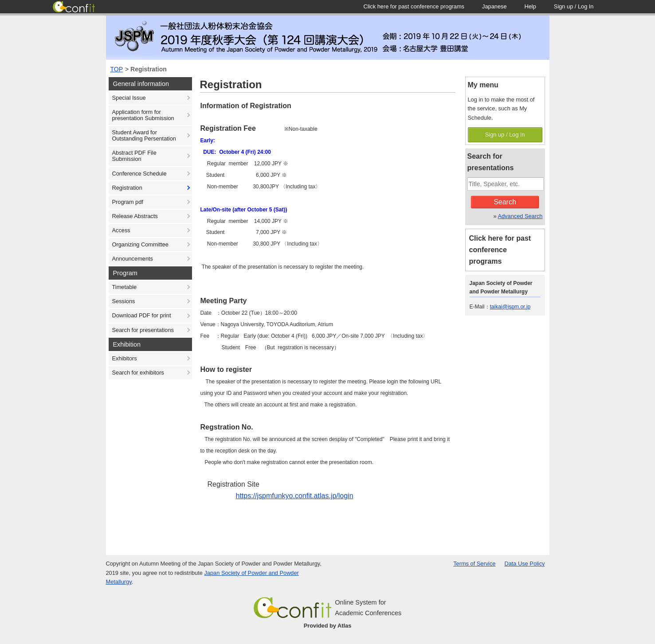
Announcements (133, 259)
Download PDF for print (142, 315)
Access (121, 230)
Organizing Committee (140, 244)
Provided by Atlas (328, 626)
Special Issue (129, 98)
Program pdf (128, 202)
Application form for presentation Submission (143, 115)
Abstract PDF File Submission (134, 156)
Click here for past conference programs (500, 250)
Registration (149, 69)
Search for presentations (143, 330)
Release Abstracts (135, 216)
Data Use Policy (524, 564)
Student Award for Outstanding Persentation (144, 135)
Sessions (124, 301)
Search (505, 202)
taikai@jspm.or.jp (510, 307)
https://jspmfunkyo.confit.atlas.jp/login (295, 496)
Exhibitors (125, 358)
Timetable (125, 287)
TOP (117, 69)
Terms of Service (474, 564)
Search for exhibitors (138, 373)
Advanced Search (520, 216)
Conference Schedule (139, 174)
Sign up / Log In (505, 135)
